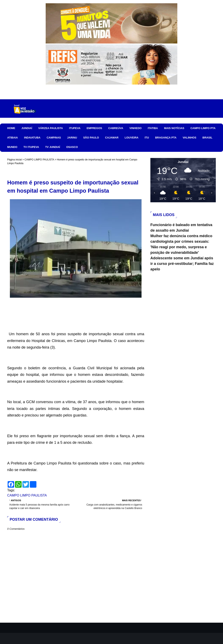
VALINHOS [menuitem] (189, 138)
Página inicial (15, 160)
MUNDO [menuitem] (12, 147)
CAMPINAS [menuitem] (54, 138)
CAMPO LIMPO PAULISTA (39, 160)
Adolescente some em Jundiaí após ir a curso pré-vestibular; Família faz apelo (182, 264)
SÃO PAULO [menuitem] (91, 138)
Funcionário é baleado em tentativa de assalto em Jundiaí (181, 228)
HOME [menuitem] (11, 128)
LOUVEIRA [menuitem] (132, 138)
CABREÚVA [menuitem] (116, 128)
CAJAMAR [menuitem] (112, 138)
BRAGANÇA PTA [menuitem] (166, 138)
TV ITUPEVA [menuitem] (31, 147)
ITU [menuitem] (147, 138)
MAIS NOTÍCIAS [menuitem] (174, 128)
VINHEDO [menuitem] (135, 128)
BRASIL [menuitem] (207, 138)
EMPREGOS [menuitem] (94, 128)
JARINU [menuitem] (72, 138)
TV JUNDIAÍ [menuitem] (53, 147)
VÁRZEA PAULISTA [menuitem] (51, 128)
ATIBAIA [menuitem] (13, 138)
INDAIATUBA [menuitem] (32, 138)
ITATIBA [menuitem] (153, 128)
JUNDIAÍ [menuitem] (27, 128)
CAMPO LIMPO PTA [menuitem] (203, 128)
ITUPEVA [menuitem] (75, 128)
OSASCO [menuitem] (72, 147)
